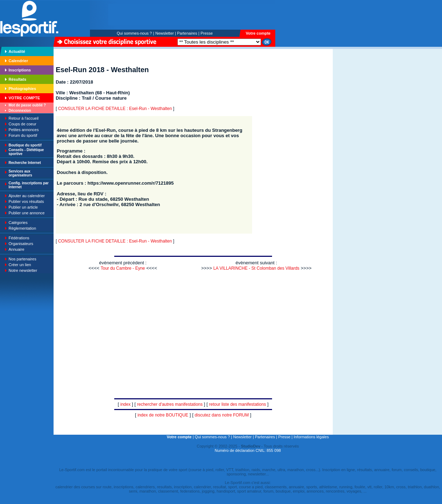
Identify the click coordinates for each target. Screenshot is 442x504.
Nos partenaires (22, 259)
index (125, 404)
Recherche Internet (25, 163)
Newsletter (165, 33)
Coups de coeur (22, 124)
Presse (207, 33)
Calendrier (18, 61)
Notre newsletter (23, 270)
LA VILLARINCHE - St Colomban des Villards (256, 268)
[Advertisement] (355, 98)
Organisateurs (21, 244)
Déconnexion (20, 111)
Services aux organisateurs (20, 173)
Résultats (17, 79)
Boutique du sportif (25, 145)
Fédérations (19, 238)
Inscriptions (20, 70)
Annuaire (16, 249)
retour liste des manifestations (238, 404)
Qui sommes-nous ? (134, 33)
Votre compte (258, 33)
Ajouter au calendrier (27, 196)
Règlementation (22, 228)
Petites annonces (24, 130)
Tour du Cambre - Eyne (123, 268)
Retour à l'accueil (24, 118)
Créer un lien (20, 265)
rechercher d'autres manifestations (170, 404)
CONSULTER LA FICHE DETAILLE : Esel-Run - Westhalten (115, 109)
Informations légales (311, 437)
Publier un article (23, 207)
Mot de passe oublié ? (27, 105)
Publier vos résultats (26, 201)
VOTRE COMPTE (24, 98)
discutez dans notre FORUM (222, 415)
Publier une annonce (27, 213)
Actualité (17, 51)
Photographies (22, 89)
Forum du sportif (23, 135)
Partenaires (187, 33)
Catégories (18, 223)
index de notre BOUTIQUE (163, 415)
